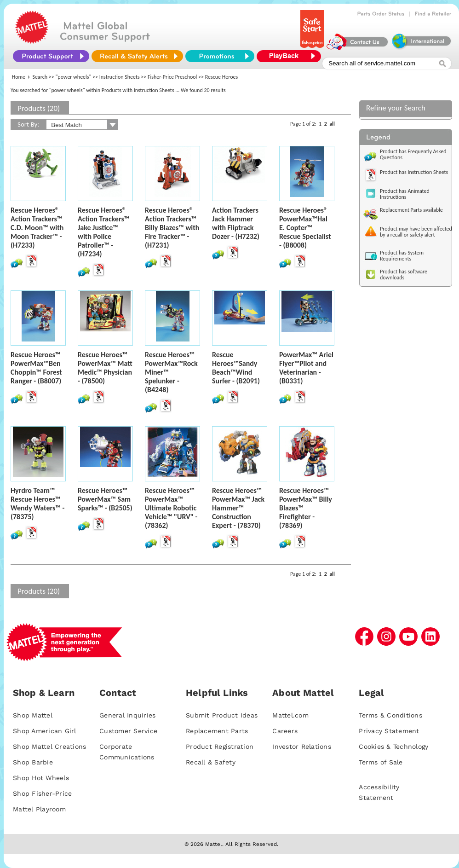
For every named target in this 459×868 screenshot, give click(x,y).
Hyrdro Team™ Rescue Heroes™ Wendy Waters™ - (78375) (37, 503)
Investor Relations (302, 746)
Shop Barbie (33, 762)
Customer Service (128, 731)
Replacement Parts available (411, 210)
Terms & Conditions (390, 715)
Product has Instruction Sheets (414, 172)
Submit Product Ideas (222, 715)
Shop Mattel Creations (49, 746)
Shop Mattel (33, 715)
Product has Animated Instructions (405, 194)
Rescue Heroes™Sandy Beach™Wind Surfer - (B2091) (236, 368)
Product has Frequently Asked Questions (413, 154)
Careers (285, 731)
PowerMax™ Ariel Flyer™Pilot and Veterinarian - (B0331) (306, 368)
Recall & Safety (211, 762)
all (332, 124)
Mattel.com (290, 715)
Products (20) (39, 108)
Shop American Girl (45, 731)
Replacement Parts (217, 731)
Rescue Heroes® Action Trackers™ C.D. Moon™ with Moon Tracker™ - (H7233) (37, 228)
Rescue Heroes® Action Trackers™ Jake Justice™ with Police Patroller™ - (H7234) (103, 232)
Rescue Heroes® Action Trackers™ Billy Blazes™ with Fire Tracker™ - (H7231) (172, 228)
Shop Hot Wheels (41, 778)
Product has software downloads (404, 275)
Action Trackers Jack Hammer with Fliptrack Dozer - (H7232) (236, 223)
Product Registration (220, 746)
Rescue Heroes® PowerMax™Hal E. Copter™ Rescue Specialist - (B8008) (305, 228)
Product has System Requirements (402, 256)
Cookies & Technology (393, 746)
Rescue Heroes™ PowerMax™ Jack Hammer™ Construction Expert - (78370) (238, 508)
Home (19, 77)
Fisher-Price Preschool (172, 77)
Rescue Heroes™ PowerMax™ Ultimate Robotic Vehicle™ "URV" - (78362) (171, 508)
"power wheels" (74, 77)
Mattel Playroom (39, 809)
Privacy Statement (389, 731)
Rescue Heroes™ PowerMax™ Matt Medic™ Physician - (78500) (105, 368)
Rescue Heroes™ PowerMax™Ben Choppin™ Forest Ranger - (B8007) (36, 368)
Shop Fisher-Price (42, 793)
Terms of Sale (381, 762)
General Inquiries (127, 715)
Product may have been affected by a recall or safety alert (416, 232)
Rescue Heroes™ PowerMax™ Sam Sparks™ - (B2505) (105, 499)
